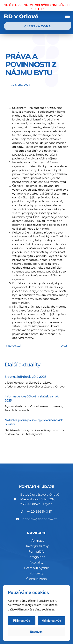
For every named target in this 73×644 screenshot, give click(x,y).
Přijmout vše (22, 621)
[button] (68, 16)
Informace (37, 541)
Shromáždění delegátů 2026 (25, 377)
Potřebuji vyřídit (37, 568)
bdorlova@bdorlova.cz (40, 519)
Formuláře (36, 552)
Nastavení (37, 632)
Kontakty (36, 573)
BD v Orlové (21, 16)
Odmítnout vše (51, 621)
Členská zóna (36, 579)
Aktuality (36, 562)
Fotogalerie (36, 557)
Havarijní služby (37, 546)
